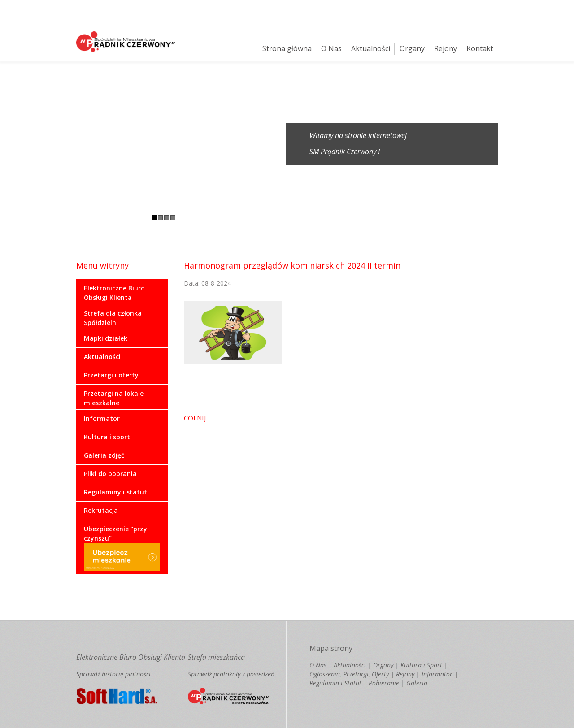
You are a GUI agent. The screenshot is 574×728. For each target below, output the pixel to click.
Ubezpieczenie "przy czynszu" (122, 548)
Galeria (417, 683)
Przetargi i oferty (111, 375)
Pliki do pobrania (110, 474)
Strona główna (287, 48)
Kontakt (480, 48)
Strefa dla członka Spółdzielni (113, 318)
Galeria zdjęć (104, 455)
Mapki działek (106, 338)
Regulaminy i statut (115, 492)
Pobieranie (384, 683)
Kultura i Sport (421, 665)
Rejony (446, 48)
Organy (412, 48)
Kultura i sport (107, 437)
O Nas (331, 48)
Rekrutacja (101, 510)
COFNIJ (195, 418)
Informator (102, 418)
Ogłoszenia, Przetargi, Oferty (349, 674)
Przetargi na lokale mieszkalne (114, 398)
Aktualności (371, 48)
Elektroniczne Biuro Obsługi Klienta (114, 293)
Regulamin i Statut (335, 683)
